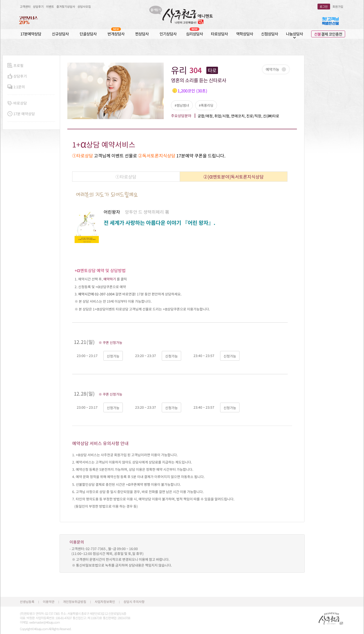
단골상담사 (88, 34)
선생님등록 (27, 602)
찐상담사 (142, 34)
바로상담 (17, 103)
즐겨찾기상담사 (66, 6)
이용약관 (49, 602)
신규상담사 (60, 34)
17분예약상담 (31, 34)
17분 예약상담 (21, 114)
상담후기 (38, 6)
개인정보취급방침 (75, 602)
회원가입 (338, 6)
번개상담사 (116, 34)
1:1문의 (16, 87)
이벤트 (50, 6)
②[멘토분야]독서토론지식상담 (234, 176)
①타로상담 (126, 177)
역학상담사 (245, 34)
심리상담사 (194, 34)
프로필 (15, 66)
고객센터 (25, 6)
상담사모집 (84, 6)
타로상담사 (219, 34)
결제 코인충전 (328, 34)
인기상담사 (168, 34)
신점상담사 (270, 34)
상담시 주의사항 (134, 602)
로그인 (324, 6)
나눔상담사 (294, 34)
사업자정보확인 (105, 602)
